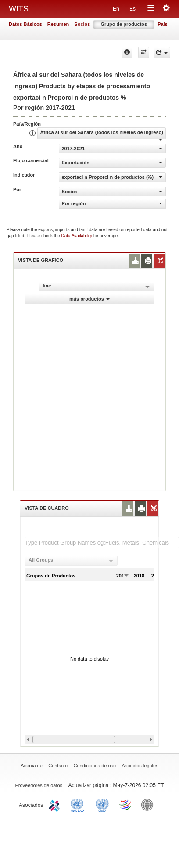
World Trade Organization (126, 804)
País (163, 24)
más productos (89, 299)
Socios (82, 24)
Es (132, 9)
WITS (19, 9)
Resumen (58, 24)
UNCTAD (79, 804)
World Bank (149, 804)
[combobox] (71, 561)
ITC (56, 804)
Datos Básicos (25, 24)
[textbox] (102, 543)
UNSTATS (102, 804)
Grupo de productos (124, 24)
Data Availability (77, 236)
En (116, 9)
